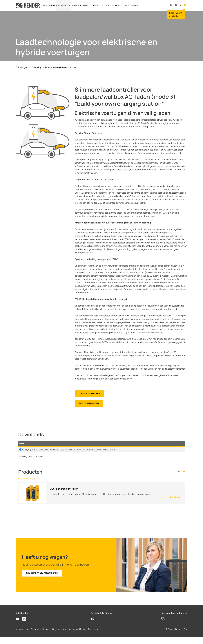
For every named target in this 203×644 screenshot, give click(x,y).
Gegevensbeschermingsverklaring (69, 636)
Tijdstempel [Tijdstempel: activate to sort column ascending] (155, 447)
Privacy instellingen (40, 636)
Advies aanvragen (89, 403)
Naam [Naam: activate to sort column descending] (22, 447)
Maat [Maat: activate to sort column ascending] (132, 447)
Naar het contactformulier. (42, 580)
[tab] (180, 478)
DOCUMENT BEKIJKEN (89, 393)
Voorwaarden (22, 636)
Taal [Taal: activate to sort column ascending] (142, 447)
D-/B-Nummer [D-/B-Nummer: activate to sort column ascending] (171, 445)
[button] (181, 5)
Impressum (94, 636)
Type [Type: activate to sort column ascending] (113, 447)
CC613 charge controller (64, 495)
